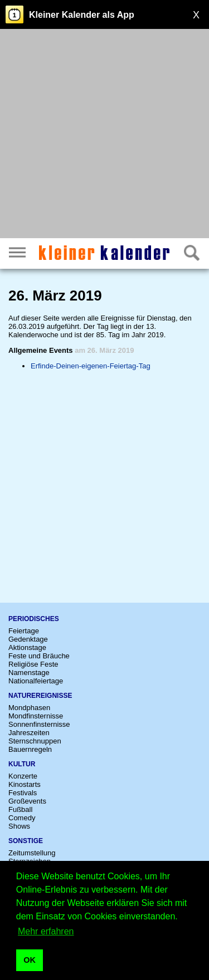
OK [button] (30, 960)
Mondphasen (29, 708)
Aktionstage (27, 647)
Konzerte (23, 776)
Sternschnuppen (35, 741)
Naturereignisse (40, 696)
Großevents (27, 801)
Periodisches (34, 619)
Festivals (23, 793)
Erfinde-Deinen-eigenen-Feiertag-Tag (91, 366)
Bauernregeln (30, 749)
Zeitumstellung (32, 853)
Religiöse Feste (33, 664)
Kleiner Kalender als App (82, 15)
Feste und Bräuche (39, 656)
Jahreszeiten (29, 733)
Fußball (20, 809)
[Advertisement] (104, 135)
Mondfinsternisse (36, 716)
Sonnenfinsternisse (39, 724)
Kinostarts (25, 784)
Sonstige (26, 841)
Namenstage (29, 673)
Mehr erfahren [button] (46, 931)
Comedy (22, 818)
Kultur (22, 764)
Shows (19, 826)
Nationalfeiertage (36, 681)
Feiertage (24, 631)
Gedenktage (28, 639)
